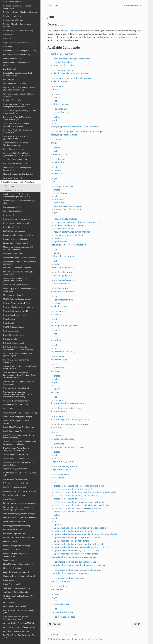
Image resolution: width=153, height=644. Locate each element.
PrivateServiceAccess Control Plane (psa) (20, 491)
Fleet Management (71, 31)
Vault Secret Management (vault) (17, 588)
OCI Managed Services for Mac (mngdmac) (16, 361)
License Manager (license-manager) (18, 219)
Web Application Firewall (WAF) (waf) (19, 623)
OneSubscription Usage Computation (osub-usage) (19, 383)
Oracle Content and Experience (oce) (18, 431)
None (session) (9, 319)
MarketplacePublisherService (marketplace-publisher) (15, 280)
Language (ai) (8, 215)
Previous (55, 624)
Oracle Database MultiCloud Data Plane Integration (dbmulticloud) (20, 443)
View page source (132, 5)
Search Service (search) (13, 530)
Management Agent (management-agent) (20, 257)
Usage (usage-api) (10, 580)
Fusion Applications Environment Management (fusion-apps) (17, 105)
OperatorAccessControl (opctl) (16, 405)
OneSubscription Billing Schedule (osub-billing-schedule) (20, 368)
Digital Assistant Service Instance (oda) (19, 43)
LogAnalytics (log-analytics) (14, 231)
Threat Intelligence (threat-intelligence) (19, 576)
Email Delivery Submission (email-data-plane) (19, 64)
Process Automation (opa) (14, 495)
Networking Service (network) (15, 311)
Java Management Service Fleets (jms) (18, 182)
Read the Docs (97, 639)
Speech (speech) (10, 560)
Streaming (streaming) (12, 568)
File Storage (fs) (10, 79)
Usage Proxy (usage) (11, 584)
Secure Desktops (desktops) (15, 534)
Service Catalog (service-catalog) (16, 546)
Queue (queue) (9, 499)
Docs (50, 5)
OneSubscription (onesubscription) (18, 388)
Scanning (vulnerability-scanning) (17, 526)
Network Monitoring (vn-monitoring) (18, 307)
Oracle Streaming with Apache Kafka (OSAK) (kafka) (18, 464)
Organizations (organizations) (15, 469)
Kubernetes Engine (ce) (13, 211)
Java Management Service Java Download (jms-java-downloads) (16, 195)
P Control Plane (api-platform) (15, 483)
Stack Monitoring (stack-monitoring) (18, 564)
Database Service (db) (12, 16)
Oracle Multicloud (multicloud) (16, 458)
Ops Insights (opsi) (11, 409)
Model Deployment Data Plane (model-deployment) (19, 290)
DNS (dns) (7, 47)
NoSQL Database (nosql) (13, 327)
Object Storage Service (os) (14, 335)
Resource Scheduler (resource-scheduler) (20, 518)
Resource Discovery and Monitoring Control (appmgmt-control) (18, 508)
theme (74, 639)
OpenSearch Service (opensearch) (17, 401)
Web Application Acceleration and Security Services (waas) (17, 618)
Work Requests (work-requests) (16, 631)
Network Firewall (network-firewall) (18, 303)
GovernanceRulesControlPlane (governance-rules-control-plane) (17, 154)
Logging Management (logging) (16, 239)
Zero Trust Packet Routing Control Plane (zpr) (20, 636)
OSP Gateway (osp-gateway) (15, 479)
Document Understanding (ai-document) (20, 51)
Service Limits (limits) (12, 550)
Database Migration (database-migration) (20, 12)
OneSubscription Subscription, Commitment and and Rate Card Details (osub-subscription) (20, 375)
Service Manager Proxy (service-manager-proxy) (16, 555)
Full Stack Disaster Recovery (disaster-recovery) (19, 95)
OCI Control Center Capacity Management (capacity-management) (19, 348)
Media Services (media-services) (16, 285)
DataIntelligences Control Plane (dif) (18, 31)
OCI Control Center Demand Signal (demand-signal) (18, 355)
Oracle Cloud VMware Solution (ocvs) (19, 427)
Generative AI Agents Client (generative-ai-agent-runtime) (20, 112)
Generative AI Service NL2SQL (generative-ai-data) (16, 138)
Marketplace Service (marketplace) (17, 268)
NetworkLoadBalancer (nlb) (14, 315)
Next (136, 624)
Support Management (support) (16, 572)
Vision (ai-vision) (10, 602)
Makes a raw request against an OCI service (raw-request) (18, 248)
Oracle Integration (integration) (16, 455)
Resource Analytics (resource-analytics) (19, 503)
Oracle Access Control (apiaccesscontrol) (20, 413)
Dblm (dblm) (8, 35)
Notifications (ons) (11, 331)
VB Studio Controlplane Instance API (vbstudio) (18, 597)
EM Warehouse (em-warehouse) (16, 55)
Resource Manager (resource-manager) (19, 514)
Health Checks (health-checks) (16, 164)
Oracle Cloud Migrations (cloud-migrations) (16, 422)
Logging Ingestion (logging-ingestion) (18, 235)
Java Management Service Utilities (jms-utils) (20, 202)
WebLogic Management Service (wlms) (19, 627)
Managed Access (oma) (13, 254)
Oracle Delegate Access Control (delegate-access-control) (16, 449)
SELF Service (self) (11, 542)
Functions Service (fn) (12, 100)
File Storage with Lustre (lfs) (15, 83)
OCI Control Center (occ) (13, 343)
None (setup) (8, 323)
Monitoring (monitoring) (13, 295)
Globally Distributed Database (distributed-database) (16, 144)
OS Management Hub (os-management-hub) (20, 474)
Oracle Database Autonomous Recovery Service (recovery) (20, 436)
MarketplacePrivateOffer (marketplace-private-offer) (19, 273)
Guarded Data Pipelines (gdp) (15, 160)
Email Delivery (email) (12, 59)
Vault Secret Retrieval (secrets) (16, 592)
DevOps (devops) (10, 39)
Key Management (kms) (13, 207)
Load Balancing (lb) (11, 227)
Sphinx (61, 639)
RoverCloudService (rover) (14, 522)
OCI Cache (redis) (10, 339)
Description (10, 186)
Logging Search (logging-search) (16, 243)
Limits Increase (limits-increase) (16, 223)
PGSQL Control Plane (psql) (14, 487)
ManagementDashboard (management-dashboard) (19, 263)
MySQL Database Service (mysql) (17, 299)
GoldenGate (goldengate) (13, 149)
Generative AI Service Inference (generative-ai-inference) (16, 125)
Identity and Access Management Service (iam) (17, 169)
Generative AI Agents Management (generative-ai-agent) (18, 118)
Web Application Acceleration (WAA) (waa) (18, 612)
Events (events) (9, 69)
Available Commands (12, 190)
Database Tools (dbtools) (13, 20)
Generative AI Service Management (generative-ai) (18, 131)
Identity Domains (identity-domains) (18, 174)
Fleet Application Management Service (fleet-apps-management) (19, 89)
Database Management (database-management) (17, 7)
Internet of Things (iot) (12, 178)
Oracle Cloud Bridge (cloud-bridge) (17, 417)
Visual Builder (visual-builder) (15, 606)
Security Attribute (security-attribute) (18, 538)
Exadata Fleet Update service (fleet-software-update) (18, 74)
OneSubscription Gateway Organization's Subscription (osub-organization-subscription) (17, 394)
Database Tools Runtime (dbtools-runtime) (17, 25)
